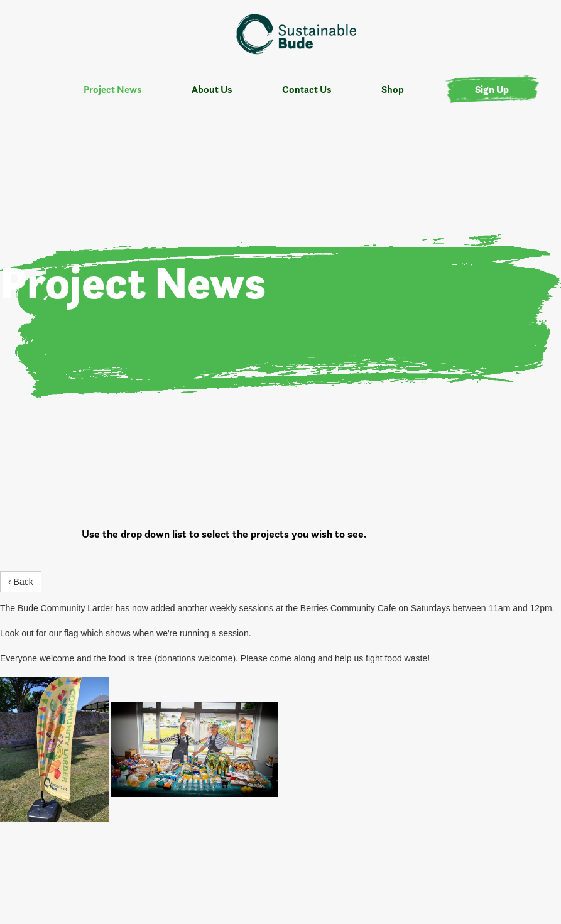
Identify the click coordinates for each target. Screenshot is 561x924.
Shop (393, 89)
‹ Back (21, 582)
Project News (112, 89)
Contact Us (307, 89)
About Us (212, 89)
